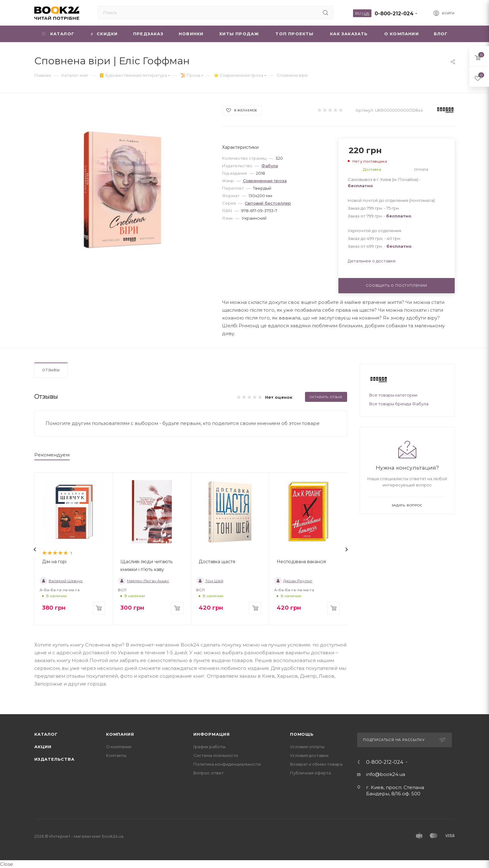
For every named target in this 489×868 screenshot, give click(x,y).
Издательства (54, 759)
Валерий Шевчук (61, 581)
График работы (209, 747)
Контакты (116, 755)
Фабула (270, 166)
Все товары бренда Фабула (399, 404)
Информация (212, 734)
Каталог (46, 734)
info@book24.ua (386, 774)
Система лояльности (216, 755)
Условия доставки (309, 755)
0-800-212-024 (394, 14)
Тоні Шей (210, 581)
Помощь (302, 734)
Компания (120, 734)
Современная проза (265, 181)
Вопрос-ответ (208, 773)
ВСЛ (122, 590)
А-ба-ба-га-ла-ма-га (60, 590)
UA (366, 13)
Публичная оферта (310, 773)
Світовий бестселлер (268, 203)
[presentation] (35, 549)
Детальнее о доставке (372, 261)
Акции (43, 747)
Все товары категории (393, 395)
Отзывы (51, 370)
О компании (119, 747)
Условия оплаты (307, 747)
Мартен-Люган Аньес (143, 581)
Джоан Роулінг (293, 581)
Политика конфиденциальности (227, 764)
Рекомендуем (52, 455)
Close (7, 864)
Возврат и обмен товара (316, 764)
